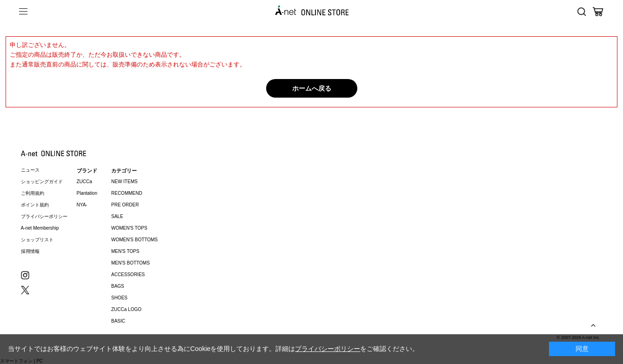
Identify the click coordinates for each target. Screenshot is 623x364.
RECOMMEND (127, 193)
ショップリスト (37, 240)
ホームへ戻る (312, 88)
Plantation (87, 193)
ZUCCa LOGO (126, 309)
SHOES (119, 298)
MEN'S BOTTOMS (131, 263)
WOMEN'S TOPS (129, 228)
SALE (117, 216)
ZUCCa (84, 182)
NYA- (82, 205)
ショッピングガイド (42, 182)
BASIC (118, 321)
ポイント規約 (35, 205)
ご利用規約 (33, 193)
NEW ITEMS (124, 182)
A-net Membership (40, 228)
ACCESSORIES (128, 275)
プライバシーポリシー (44, 216)
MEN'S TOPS (125, 251)
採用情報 (30, 251)
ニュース (30, 170)
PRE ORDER (125, 205)
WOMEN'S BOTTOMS (134, 240)
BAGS (118, 286)
